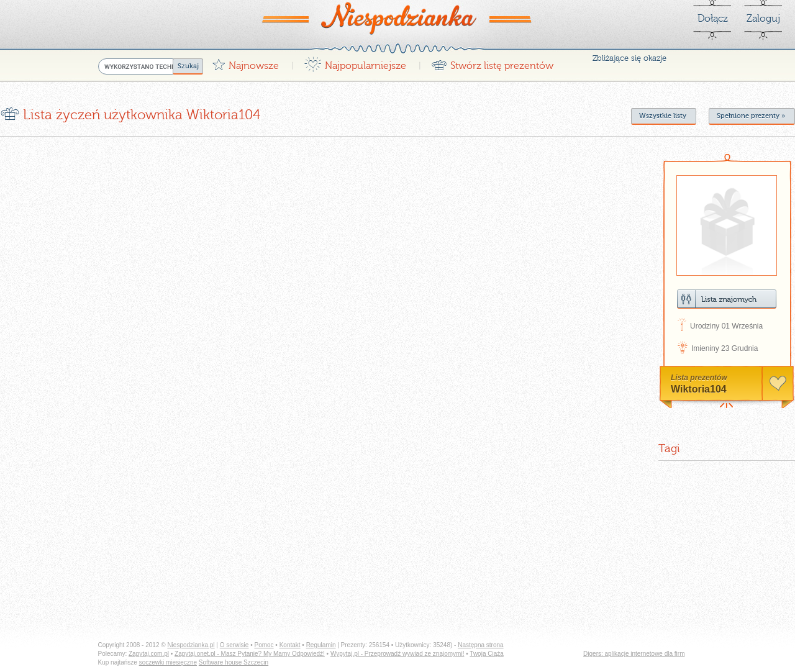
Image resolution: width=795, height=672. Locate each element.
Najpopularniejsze (355, 62)
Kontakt (290, 645)
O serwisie (234, 645)
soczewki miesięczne (168, 662)
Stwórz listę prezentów (492, 62)
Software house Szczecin (234, 662)
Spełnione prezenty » (751, 116)
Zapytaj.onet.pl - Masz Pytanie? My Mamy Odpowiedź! (250, 654)
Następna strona (480, 645)
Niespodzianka (397, 18)
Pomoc (264, 645)
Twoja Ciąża (486, 654)
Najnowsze (245, 62)
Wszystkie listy (663, 116)
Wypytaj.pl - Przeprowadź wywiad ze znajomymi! (397, 654)
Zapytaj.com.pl (149, 654)
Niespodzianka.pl (191, 645)
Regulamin (321, 645)
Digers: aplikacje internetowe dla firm (634, 654)
